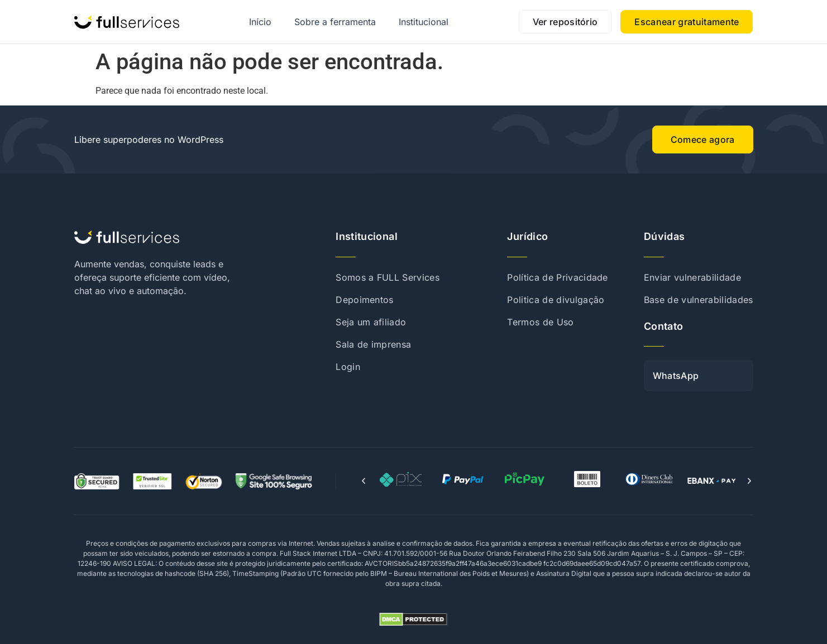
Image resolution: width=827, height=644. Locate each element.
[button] (364, 481)
